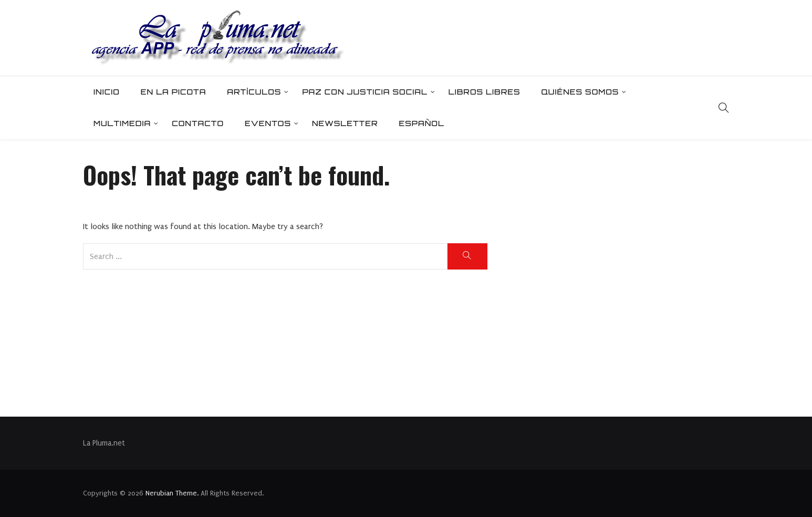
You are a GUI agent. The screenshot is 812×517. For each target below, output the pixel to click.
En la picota (174, 92)
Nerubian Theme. (172, 493)
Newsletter (345, 123)
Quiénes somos (580, 92)
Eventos (268, 123)
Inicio (107, 92)
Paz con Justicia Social (365, 92)
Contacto (198, 123)
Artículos (254, 92)
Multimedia (122, 123)
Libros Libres (485, 92)
